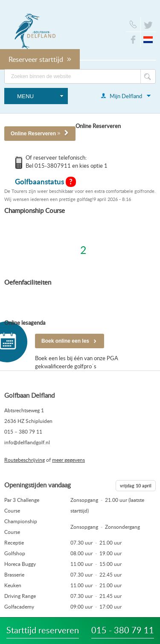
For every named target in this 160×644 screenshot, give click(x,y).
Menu (25, 96)
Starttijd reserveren (43, 630)
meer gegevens (68, 460)
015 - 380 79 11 (123, 630)
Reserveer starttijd (40, 59)
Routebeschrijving (25, 460)
